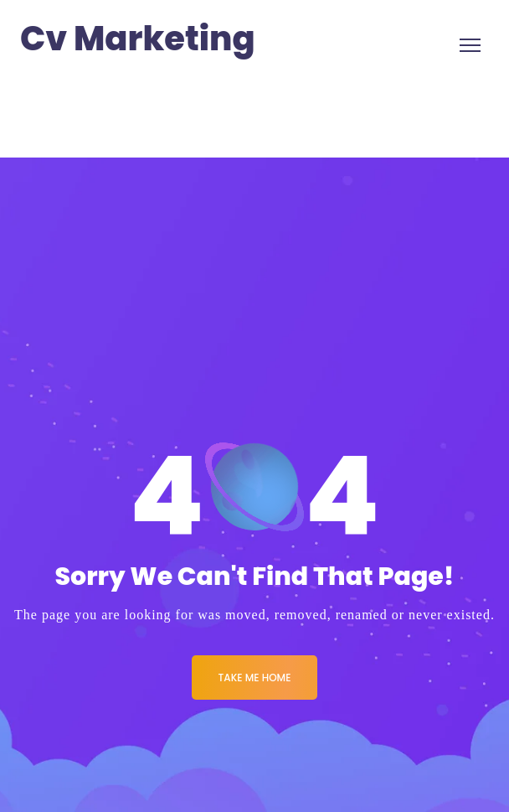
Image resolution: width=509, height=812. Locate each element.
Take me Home (255, 678)
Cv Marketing (138, 39)
